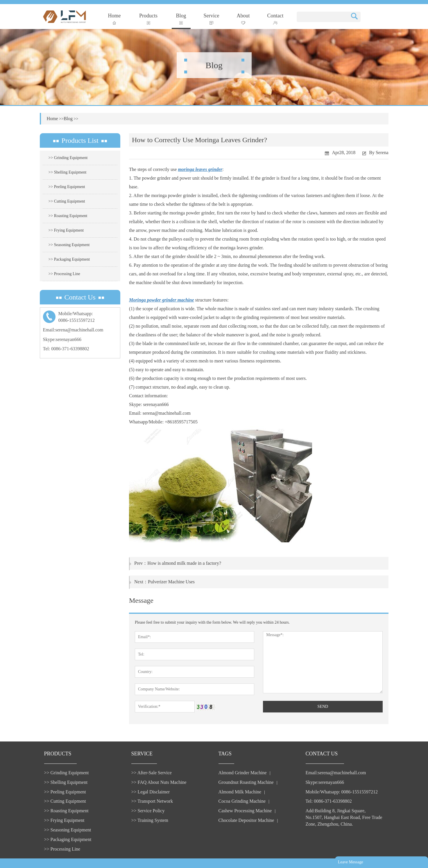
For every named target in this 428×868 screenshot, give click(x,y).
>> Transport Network (152, 801)
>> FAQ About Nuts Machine (159, 782)
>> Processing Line (64, 274)
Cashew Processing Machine (245, 811)
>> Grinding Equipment (68, 158)
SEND (323, 707)
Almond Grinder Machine (243, 773)
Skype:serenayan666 (62, 339)
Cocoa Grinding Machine (242, 801)
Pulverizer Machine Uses (171, 582)
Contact (275, 19)
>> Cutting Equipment (67, 201)
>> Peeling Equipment (67, 187)
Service (212, 19)
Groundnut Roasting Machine (246, 782)
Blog (181, 19)
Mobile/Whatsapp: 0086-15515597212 (342, 792)
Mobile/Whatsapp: (80, 317)
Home (114, 19)
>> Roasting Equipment (68, 216)
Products (148, 19)
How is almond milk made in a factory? (184, 563)
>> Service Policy (148, 811)
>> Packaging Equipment (69, 259)
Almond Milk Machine (240, 792)
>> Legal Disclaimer (151, 792)
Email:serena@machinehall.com (73, 330)
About (243, 19)
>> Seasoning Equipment (69, 245)
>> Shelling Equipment (68, 172)
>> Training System (150, 820)
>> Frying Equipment (66, 230)
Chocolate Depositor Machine (246, 820)
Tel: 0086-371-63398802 (66, 349)
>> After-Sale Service (152, 773)
